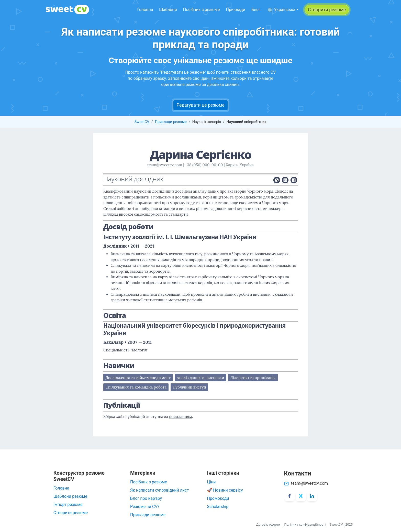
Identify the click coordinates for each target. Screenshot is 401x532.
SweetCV (142, 122)
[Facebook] (289, 496)
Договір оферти (268, 524)
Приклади (236, 10)
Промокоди (218, 498)
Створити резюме (71, 513)
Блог (256, 10)
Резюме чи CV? (145, 507)
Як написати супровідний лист (159, 490)
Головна (145, 10)
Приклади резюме (171, 122)
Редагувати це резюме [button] (201, 105)
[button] (283, 10)
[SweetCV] (68, 10)
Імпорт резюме (68, 505)
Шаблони (168, 10)
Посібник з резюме (202, 10)
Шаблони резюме (70, 496)
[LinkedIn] (312, 496)
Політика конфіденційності (305, 524)
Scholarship (218, 507)
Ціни (211, 482)
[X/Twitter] (301, 496)
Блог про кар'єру (146, 498)
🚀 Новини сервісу (225, 490)
